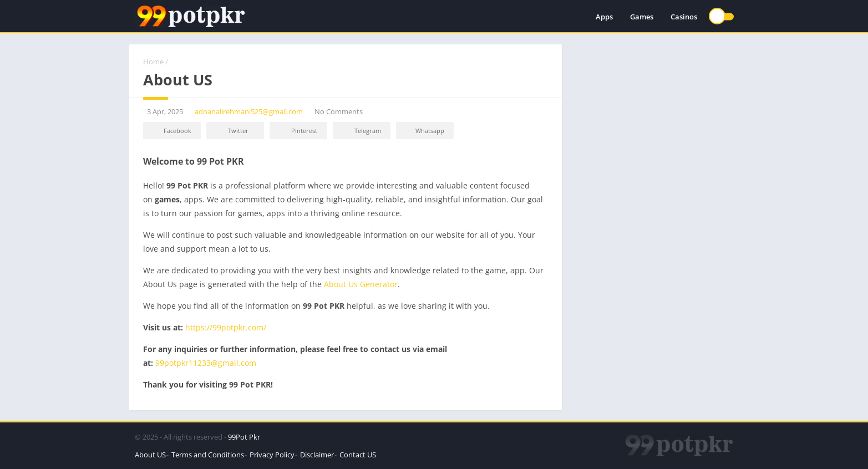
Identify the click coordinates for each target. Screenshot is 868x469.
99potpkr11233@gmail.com (206, 363)
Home (153, 62)
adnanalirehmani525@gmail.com (249, 111)
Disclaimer (317, 455)
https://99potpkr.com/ (226, 327)
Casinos (684, 17)
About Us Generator (361, 284)
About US (150, 455)
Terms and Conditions (208, 455)
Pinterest (297, 131)
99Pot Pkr (244, 437)
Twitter (231, 131)
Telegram (360, 131)
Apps (604, 17)
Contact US (358, 455)
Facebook (171, 131)
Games (642, 17)
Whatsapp (423, 131)
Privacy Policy (272, 455)
